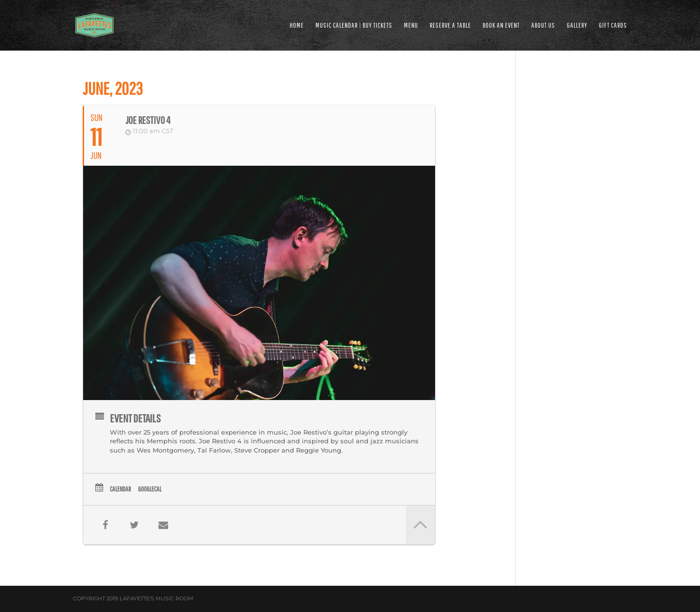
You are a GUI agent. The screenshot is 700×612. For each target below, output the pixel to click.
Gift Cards (613, 26)
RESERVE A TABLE (450, 26)
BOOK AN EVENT (501, 26)
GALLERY (577, 26)
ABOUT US (543, 26)
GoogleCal (150, 489)
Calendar (120, 489)
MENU (411, 26)
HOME (297, 26)
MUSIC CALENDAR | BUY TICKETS (354, 26)
